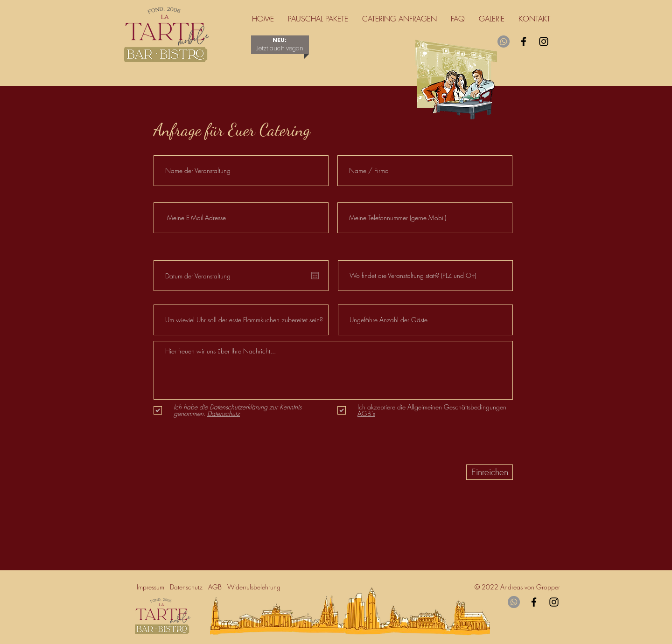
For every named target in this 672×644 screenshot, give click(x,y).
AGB (215, 587)
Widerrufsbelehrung (256, 587)
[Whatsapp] (504, 42)
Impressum (152, 587)
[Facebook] (524, 42)
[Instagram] (544, 42)
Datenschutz (189, 587)
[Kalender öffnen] (315, 276)
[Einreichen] (490, 472)
